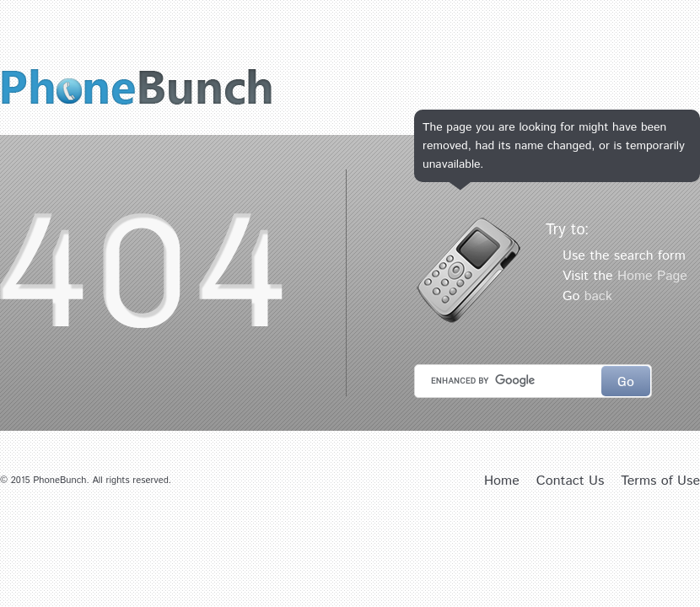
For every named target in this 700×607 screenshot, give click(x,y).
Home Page (652, 276)
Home (502, 481)
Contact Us (571, 481)
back (598, 296)
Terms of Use (660, 481)
